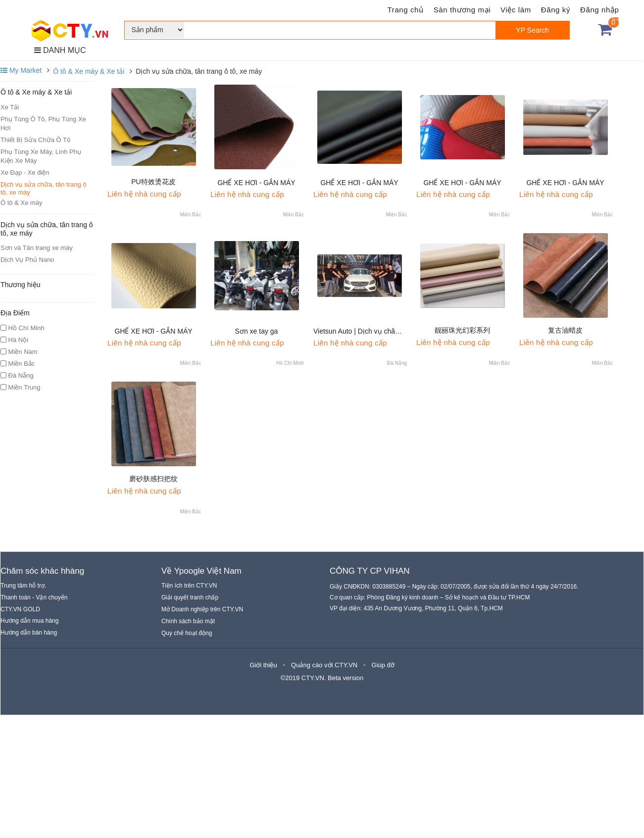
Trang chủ (406, 10)
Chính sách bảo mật (188, 621)
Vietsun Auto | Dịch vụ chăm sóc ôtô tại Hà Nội (386, 331)
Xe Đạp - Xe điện (25, 173)
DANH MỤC (60, 50)
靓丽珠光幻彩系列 (462, 330)
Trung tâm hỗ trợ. (23, 586)
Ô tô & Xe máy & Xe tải (89, 71)
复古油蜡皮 (565, 330)
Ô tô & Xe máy (22, 203)
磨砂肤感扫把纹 (153, 479)
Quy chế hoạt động (187, 633)
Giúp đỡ (383, 665)
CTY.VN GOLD (20, 609)
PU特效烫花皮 (153, 182)
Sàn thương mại (462, 10)
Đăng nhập (599, 10)
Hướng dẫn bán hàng (29, 633)
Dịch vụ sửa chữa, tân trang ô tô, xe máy (44, 188)
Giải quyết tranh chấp (190, 597)
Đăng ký (556, 10)
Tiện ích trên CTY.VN (189, 586)
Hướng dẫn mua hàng (29, 621)
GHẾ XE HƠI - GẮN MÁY (256, 183)
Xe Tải (10, 107)
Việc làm (516, 10)
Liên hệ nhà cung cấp (144, 194)
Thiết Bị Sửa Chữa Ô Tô (35, 140)
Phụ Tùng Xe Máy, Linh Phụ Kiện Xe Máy (41, 156)
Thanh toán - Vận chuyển (34, 597)
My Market (21, 70)
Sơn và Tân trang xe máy (37, 248)
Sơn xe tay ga (257, 331)
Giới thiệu (263, 665)
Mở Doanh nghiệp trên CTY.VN (202, 609)
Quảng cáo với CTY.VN (324, 665)
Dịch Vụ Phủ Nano (27, 260)
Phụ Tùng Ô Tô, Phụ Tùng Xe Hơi (43, 123)
